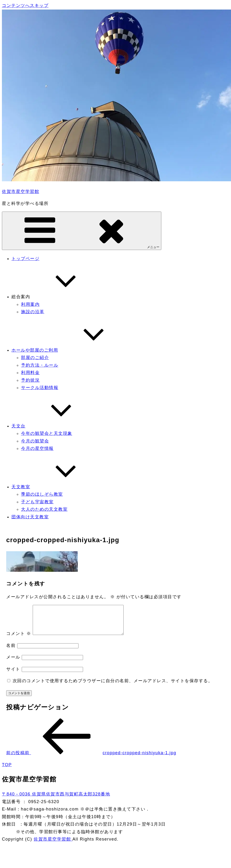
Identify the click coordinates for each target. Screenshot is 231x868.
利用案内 (30, 304)
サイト (13, 675)
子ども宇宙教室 (37, 502)
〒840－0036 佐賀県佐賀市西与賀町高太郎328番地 (56, 800)
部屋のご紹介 (35, 358)
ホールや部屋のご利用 (71, 350)
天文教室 (57, 487)
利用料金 (30, 373)
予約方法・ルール (40, 365)
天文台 (54, 426)
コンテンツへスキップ (25, 5)
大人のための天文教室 (44, 509)
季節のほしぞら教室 (42, 494)
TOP (7, 770)
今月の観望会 (35, 441)
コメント (19, 639)
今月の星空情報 (37, 448)
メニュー (82, 231)
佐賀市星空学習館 (21, 192)
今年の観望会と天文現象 (47, 433)
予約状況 (30, 380)
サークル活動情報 (40, 388)
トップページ (25, 259)
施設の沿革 (33, 312)
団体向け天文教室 (30, 517)
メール (13, 663)
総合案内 (57, 297)
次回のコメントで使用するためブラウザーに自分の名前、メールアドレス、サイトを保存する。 (113, 686)
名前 (11, 651)
